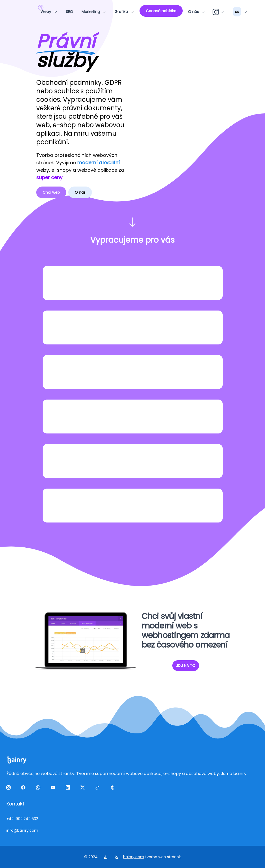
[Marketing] (94, 12)
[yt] (54, 789)
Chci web (51, 192)
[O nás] (197, 12)
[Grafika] (124, 12)
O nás (80, 192)
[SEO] (69, 12)
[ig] (219, 12)
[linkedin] (69, 789)
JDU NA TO (186, 666)
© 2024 (91, 857)
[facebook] (24, 789)
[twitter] (84, 789)
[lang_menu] (240, 12)
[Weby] (49, 12)
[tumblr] (113, 789)
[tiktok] (98, 789)
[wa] (39, 789)
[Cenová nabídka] (161, 11)
